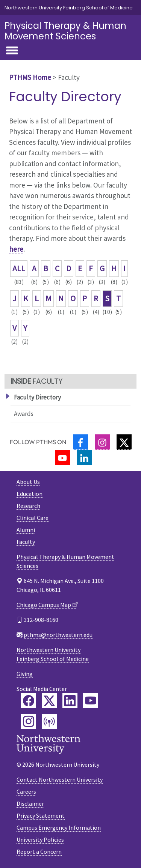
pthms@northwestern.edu (58, 635)
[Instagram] (102, 442)
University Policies (40, 839)
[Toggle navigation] (12, 51)
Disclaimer (30, 803)
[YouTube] (62, 457)
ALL (19, 268)
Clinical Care (33, 518)
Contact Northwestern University (60, 779)
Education (30, 494)
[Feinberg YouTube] (91, 701)
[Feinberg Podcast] (49, 721)
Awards (24, 414)
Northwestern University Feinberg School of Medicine (69, 8)
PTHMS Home (30, 77)
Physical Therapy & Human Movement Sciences (65, 31)
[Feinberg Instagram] (29, 721)
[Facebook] (80, 442)
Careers (26, 791)
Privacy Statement (41, 815)
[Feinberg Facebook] (29, 701)
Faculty (26, 542)
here (16, 249)
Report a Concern (39, 851)
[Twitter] (124, 442)
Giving (25, 674)
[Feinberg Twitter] (49, 701)
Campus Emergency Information (59, 827)
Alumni (26, 530)
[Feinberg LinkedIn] (70, 701)
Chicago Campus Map (44, 605)
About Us (28, 482)
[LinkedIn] (84, 457)
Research (28, 506)
